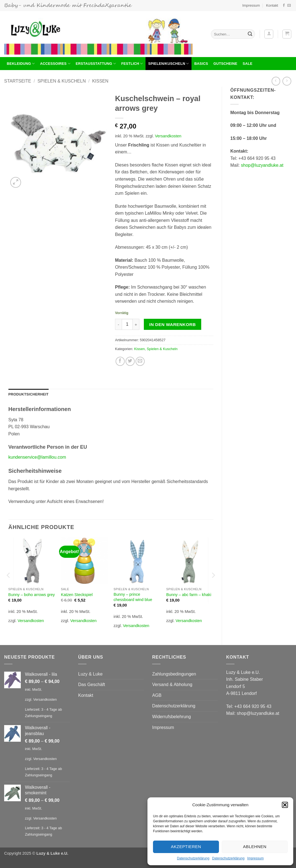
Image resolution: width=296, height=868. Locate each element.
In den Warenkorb (173, 324)
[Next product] (276, 81)
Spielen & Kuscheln (62, 81)
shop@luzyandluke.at (262, 165)
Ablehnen (255, 847)
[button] (285, 805)
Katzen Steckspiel (77, 595)
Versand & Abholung (172, 685)
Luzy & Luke (90, 674)
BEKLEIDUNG (21, 64)
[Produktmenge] (127, 324)
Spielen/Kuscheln (169, 64)
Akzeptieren (186, 847)
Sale (248, 64)
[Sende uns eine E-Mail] (289, 6)
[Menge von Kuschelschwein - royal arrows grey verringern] (118, 324)
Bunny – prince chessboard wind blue (133, 597)
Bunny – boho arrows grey (32, 595)
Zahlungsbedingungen (174, 674)
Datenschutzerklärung (193, 858)
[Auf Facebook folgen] (284, 6)
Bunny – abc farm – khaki (189, 595)
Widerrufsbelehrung (172, 717)
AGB (157, 695)
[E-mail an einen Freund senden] (140, 361)
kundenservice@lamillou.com (37, 457)
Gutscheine (225, 64)
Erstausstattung (96, 64)
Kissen (100, 81)
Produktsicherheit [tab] (28, 394)
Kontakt (272, 5)
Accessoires (55, 64)
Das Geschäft (92, 685)
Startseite (18, 81)
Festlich (132, 64)
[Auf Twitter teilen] (130, 361)
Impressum (255, 858)
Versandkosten (168, 136)
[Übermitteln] (250, 34)
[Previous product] (287, 81)
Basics (201, 64)
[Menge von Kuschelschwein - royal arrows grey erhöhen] (136, 324)
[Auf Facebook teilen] (120, 361)
